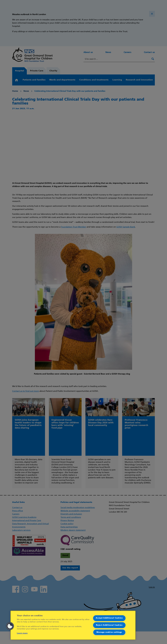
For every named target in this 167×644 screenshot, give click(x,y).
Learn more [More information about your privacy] (22, 633)
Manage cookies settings (109, 632)
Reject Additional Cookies (109, 625)
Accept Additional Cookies (109, 618)
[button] (10, 626)
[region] (73, 625)
